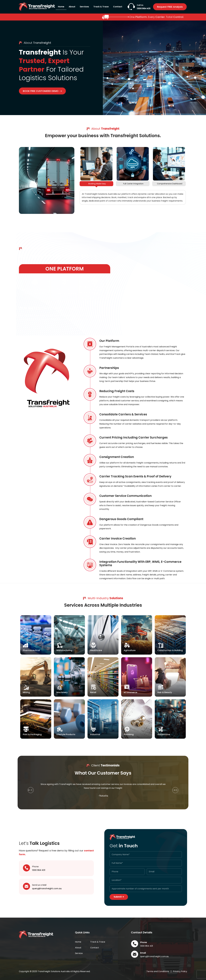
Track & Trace (101, 7)
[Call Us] (131, 7)
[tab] (96, 184)
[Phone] (26, 868)
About (72, 7)
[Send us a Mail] (26, 886)
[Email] (135, 954)
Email (143, 953)
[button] (31, 790)
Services (84, 7)
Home (61, 7)
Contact (118, 7)
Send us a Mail (39, 885)
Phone (35, 867)
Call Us (140, 5)
